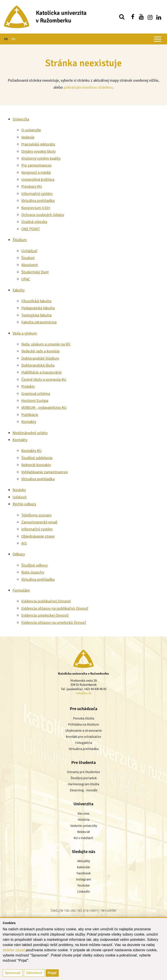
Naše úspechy (33, 572)
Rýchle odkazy (24, 504)
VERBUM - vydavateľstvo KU (44, 407)
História (84, 819)
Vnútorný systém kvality (41, 158)
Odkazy (19, 554)
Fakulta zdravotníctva (39, 322)
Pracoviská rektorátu (38, 144)
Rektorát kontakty (36, 465)
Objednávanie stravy (38, 536)
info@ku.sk (84, 693)
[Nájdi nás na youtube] (141, 17)
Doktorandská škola (38, 365)
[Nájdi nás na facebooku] (133, 17)
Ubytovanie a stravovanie (83, 730)
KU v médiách (83, 838)
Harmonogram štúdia (83, 784)
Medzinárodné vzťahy (30, 433)
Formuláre (21, 590)
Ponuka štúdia (84, 718)
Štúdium (20, 240)
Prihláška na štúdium (83, 724)
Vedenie (28, 137)
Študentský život (35, 272)
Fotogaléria (84, 743)
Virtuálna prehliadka (38, 201)
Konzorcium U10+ (36, 208)
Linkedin (84, 891)
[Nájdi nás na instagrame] (150, 17)
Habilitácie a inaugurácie (41, 372)
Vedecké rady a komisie (40, 351)
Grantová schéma (36, 394)
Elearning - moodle (84, 790)
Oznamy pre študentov (83, 772)
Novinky (19, 490)
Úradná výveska (34, 222)
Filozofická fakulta (36, 301)
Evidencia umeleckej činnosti (45, 615)
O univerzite (31, 130)
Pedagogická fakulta (38, 308)
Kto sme (83, 813)
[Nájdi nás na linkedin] (159, 17)
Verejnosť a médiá (36, 172)
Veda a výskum (25, 333)
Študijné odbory (34, 565)
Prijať (52, 973)
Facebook (84, 873)
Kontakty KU (32, 451)
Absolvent (30, 265)
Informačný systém (37, 194)
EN (13, 39)
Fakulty (19, 290)
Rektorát (83, 832)
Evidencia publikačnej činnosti (46, 601)
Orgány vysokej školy (38, 151)
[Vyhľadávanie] (122, 17)
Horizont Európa (35, 400)
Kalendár (84, 867)
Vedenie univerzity (84, 826)
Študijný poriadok (84, 778)
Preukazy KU (32, 186)
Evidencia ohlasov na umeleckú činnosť (54, 622)
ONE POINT (31, 229)
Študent (28, 258)
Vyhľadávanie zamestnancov (45, 472)
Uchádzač (29, 251)
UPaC (26, 279)
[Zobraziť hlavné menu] (158, 39)
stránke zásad (14, 950)
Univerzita (21, 119)
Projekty (28, 386)
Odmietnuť (34, 973)
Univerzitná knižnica (38, 179)
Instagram (83, 879)
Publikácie (30, 415)
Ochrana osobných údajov (43, 215)
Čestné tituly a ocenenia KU (44, 379)
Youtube (83, 885)
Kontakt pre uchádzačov (83, 736)
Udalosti (20, 497)
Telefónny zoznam (36, 515)
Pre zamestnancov (36, 165)
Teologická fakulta (36, 315)
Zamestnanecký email (39, 522)
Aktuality (84, 861)
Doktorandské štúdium (40, 358)
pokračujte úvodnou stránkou (88, 87)
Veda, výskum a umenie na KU (46, 344)
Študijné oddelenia (37, 458)
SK (6, 39)
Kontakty (29, 422)
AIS (24, 543)
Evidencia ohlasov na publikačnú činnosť (55, 608)
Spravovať (13, 973)
